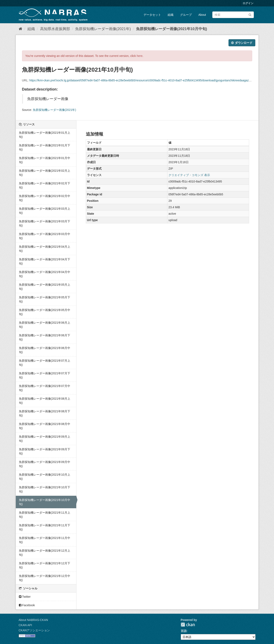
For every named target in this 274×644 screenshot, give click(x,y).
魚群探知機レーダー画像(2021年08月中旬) (45, 426)
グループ (186, 15)
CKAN (188, 625)
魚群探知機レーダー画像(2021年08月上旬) (45, 401)
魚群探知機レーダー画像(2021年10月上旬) (45, 477)
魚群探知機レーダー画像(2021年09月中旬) (45, 464)
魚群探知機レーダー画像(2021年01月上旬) (45, 135)
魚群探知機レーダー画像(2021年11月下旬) (45, 527)
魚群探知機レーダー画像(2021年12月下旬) (45, 565)
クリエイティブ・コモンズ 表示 (189, 175)
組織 (171, 15)
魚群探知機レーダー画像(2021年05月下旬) (45, 299)
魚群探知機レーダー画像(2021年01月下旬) (45, 147)
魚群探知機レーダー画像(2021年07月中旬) (45, 388)
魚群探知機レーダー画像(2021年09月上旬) (45, 439)
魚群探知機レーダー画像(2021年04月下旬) (45, 261)
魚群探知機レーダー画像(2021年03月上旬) (45, 211)
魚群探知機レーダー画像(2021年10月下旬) (45, 489)
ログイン (248, 3)
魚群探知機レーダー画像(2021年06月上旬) (45, 325)
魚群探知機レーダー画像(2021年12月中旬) (45, 578)
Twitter (25, 597)
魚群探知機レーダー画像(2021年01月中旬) (45, 160)
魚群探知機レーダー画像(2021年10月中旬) (172, 29)
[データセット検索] (233, 15)
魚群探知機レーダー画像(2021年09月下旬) (45, 451)
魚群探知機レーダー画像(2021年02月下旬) (45, 185)
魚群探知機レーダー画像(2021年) (103, 29)
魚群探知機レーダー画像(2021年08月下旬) (45, 413)
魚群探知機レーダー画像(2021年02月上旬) (45, 173)
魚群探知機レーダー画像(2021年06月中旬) (45, 350)
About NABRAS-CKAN (33, 620)
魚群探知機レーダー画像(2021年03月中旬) (45, 236)
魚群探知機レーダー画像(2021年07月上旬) (45, 363)
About (202, 15)
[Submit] (250, 14)
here (140, 56)
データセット (152, 15)
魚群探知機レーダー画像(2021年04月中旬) (45, 274)
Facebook (27, 605)
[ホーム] (20, 29)
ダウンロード (242, 43)
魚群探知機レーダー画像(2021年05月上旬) (45, 287)
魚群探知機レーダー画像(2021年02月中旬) (45, 198)
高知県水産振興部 (55, 29)
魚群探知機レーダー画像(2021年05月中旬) (45, 312)
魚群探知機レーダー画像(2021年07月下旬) (45, 375)
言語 (184, 631)
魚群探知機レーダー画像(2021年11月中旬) (45, 540)
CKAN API (25, 625)
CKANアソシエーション (34, 630)
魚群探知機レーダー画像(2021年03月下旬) (45, 223)
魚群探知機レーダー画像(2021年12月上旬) (45, 553)
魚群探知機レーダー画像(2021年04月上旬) (45, 249)
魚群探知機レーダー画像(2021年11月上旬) (45, 515)
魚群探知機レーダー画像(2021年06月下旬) (45, 337)
